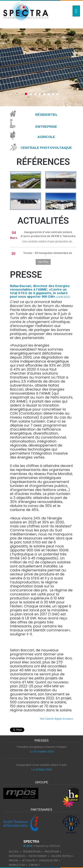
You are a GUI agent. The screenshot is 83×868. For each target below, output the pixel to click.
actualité (29, 861)
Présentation (32, 852)
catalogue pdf (48, 861)
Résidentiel (46, 115)
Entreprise (46, 126)
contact (34, 865)
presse (14, 861)
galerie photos (61, 856)
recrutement (38, 856)
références (17, 856)
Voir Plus (43, 262)
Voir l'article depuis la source (56, 719)
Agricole (46, 137)
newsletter (17, 865)
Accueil (14, 852)
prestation (52, 852)
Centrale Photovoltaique (46, 148)
